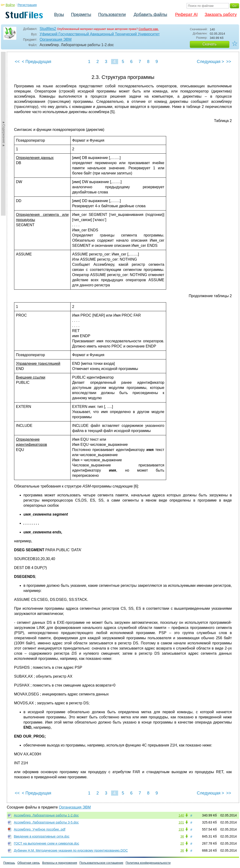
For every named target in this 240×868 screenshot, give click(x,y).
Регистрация (27, 5)
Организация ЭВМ (56, 39)
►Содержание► (4, 134)
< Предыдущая (37, 62)
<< (17, 62)
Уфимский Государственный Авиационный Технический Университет (100, 34)
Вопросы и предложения (60, 863)
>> (229, 62)
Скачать (210, 44)
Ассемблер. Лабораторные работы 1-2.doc (46, 815)
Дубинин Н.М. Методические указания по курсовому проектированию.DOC (71, 850)
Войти (10, 5)
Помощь (9, 863)
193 (181, 829)
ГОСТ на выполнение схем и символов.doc (47, 843)
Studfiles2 (48, 29)
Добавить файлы (150, 15)
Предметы (81, 15)
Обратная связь (29, 863)
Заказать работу (221, 15)
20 (182, 843)
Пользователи (112, 15)
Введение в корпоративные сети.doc (42, 836)
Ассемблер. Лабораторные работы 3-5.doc (46, 822)
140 (181, 815)
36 (182, 836)
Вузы (59, 15)
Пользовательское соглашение (101, 863)
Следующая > (210, 62)
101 (181, 822)
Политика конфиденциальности (148, 863)
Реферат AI (186, 15)
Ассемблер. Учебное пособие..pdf (40, 829)
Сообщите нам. (149, 29)
